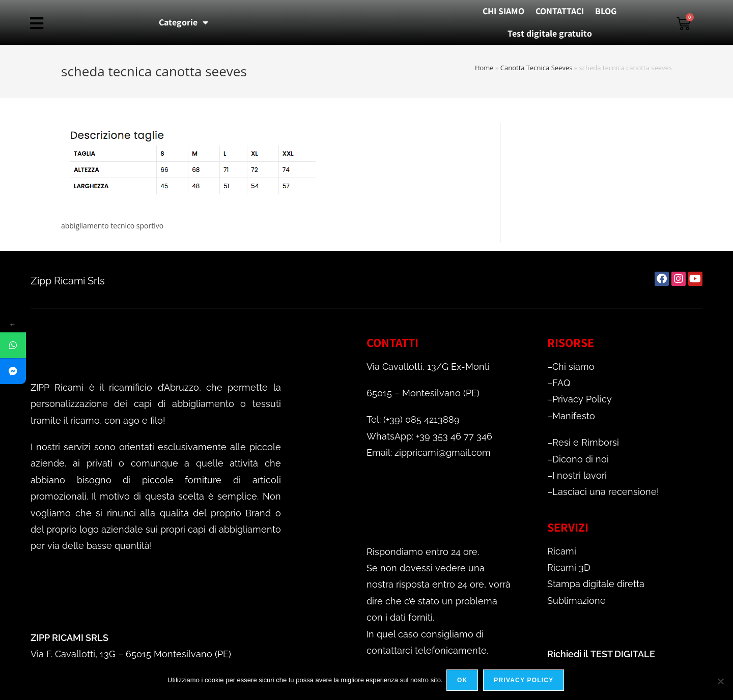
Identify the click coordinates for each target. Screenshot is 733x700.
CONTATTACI (560, 11)
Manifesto (574, 416)
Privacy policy (525, 682)
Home (484, 68)
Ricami (562, 551)
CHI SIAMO (503, 11)
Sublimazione (576, 601)
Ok (464, 682)
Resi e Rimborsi (586, 442)
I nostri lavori (580, 475)
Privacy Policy (582, 399)
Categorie (184, 22)
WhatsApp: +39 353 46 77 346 (429, 436)
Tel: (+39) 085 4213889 (413, 419)
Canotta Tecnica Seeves (537, 68)
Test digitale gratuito (550, 33)
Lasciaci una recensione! (606, 492)
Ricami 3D (569, 567)
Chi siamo (573, 367)
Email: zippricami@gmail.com (429, 453)
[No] (720, 682)
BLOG (606, 11)
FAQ (561, 383)
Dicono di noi (581, 459)
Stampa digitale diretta (596, 584)
